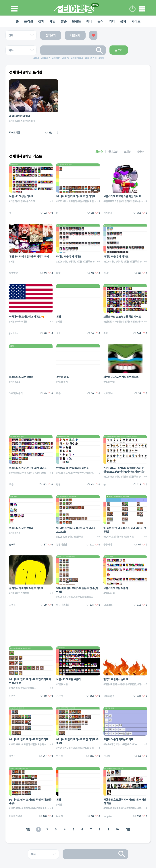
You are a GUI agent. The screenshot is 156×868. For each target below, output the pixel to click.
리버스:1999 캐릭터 (20, 116)
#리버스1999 (21, 121)
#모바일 (32, 121)
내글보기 (75, 35)
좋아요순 (113, 152)
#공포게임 (67, 473)
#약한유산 (142, 808)
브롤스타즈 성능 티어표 (21, 196)
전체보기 (51, 35)
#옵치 (65, 382)
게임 (52, 21)
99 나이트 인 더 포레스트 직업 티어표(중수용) (30, 801)
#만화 (112, 382)
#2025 (59, 201)
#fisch (107, 744)
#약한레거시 (131, 808)
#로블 (79, 261)
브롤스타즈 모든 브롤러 (21, 377)
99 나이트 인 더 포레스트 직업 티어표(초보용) (77, 741)
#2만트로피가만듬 (112, 201)
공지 (124, 21)
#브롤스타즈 (29, 201)
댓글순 (140, 152)
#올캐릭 (142, 477)
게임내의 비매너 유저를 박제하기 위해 (29, 256)
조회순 (127, 152)
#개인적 (13, 201)
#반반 (75, 473)
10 (117, 829)
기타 (112, 21)
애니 (89, 21)
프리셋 (27, 21)
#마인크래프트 (22, 593)
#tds (112, 477)
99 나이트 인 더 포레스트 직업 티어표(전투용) (125, 530)
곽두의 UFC (62, 377)
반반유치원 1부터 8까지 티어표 (72, 468)
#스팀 (93, 473)
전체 (40, 21)
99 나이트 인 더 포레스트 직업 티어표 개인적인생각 (30, 681)
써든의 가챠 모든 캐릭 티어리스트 (121, 377)
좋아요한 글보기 (93, 35)
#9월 (80, 201)
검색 (99, 50)
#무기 (95, 261)
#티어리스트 (143, 684)
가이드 (137, 21)
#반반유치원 (84, 473)
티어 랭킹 (74, 9)
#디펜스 (124, 477)
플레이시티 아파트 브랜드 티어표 (26, 588)
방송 (63, 21)
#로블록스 (93, 201)
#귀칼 (112, 808)
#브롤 (18, 382)
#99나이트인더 (70, 201)
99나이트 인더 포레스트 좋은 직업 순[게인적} (77, 590)
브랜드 (76, 21)
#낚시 (119, 744)
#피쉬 (134, 744)
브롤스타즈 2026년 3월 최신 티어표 (122, 196)
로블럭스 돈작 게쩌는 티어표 (118, 739)
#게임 (12, 121)
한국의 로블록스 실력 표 (116, 679)
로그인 (132, 9)
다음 (128, 829)
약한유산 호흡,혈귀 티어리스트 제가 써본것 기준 (125, 801)
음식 (101, 21)
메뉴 (142, 9)
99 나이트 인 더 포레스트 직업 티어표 (76, 196)
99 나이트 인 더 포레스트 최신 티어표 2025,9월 (76, 530)
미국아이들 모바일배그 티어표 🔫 (27, 317)
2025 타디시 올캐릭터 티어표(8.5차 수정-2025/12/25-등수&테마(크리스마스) (124, 470)
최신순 (99, 152)
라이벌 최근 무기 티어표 (69, 256)
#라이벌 (72, 261)
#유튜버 (123, 684)
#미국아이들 (21, 322)
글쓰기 (119, 50)
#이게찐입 (132, 684)
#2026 (59, 261)
